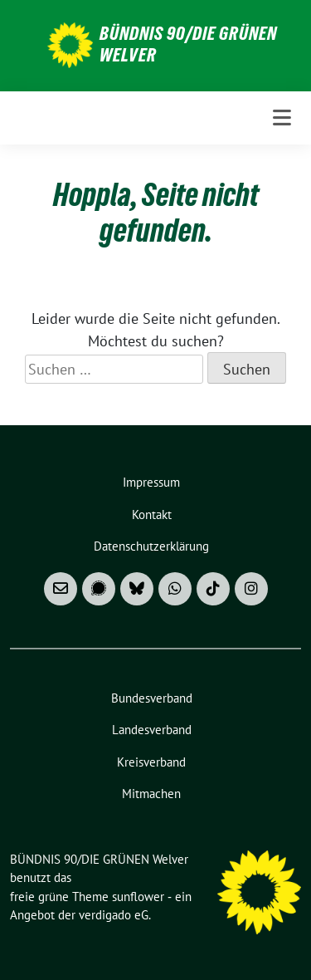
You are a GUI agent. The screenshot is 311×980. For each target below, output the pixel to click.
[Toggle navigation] (282, 118)
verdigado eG (114, 915)
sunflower (138, 897)
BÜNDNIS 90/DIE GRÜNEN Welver (188, 44)
